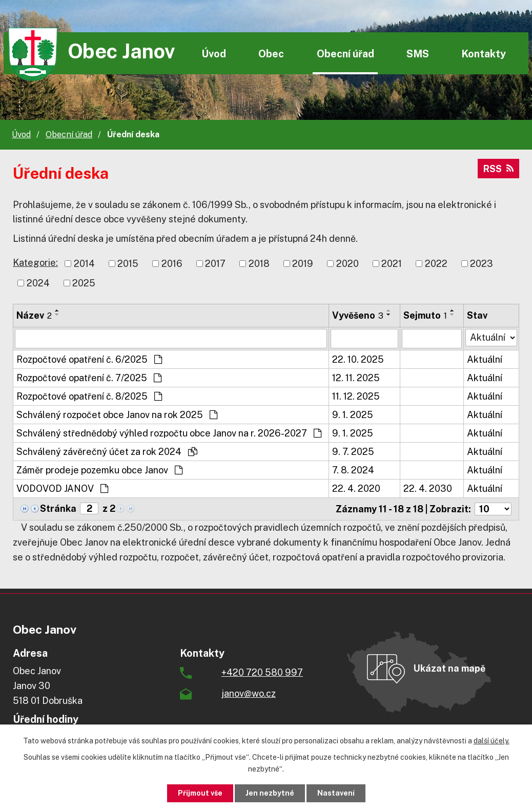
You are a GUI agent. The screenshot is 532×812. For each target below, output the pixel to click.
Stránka (58, 508)
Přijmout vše (200, 793)
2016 (172, 264)
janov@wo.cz (249, 693)
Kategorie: (35, 263)
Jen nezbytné (270, 793)
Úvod (214, 54)
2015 (128, 264)
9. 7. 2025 (353, 452)
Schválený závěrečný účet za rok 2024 (107, 452)
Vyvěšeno (358, 315)
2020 (347, 264)
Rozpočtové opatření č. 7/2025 (89, 378)
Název (34, 315)
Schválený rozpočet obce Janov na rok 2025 (117, 415)
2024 (38, 283)
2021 (392, 264)
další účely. (492, 741)
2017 (215, 264)
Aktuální (485, 359)
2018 (259, 264)
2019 (303, 264)
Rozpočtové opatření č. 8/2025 (89, 396)
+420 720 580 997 (262, 672)
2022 (436, 264)
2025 (84, 283)
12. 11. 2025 (356, 378)
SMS (418, 54)
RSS (498, 169)
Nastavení (336, 793)
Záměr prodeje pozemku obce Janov (99, 470)
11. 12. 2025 (356, 396)
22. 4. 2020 (356, 488)
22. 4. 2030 (428, 488)
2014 (84, 264)
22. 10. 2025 (358, 359)
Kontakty (484, 54)
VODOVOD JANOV (62, 488)
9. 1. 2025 (353, 415)
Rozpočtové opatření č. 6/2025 (89, 359)
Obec (271, 54)
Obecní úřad (345, 54)
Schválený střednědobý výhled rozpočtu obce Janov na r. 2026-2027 (169, 433)
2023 (482, 264)
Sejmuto (425, 315)
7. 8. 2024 (353, 470)
